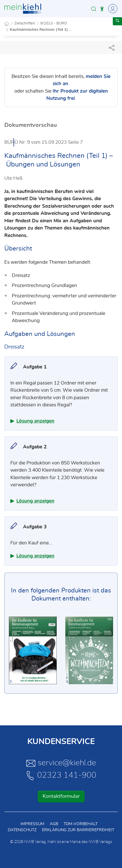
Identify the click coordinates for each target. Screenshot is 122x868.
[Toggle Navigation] (112, 9)
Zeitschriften (25, 23)
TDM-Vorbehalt (81, 824)
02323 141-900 (61, 775)
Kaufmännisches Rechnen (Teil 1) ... (41, 30)
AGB (54, 824)
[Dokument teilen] (112, 47)
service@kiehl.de (61, 763)
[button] (94, 9)
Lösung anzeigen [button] (35, 421)
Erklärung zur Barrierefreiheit (78, 830)
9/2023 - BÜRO (54, 23)
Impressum (32, 824)
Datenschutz (22, 830)
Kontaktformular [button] (61, 796)
